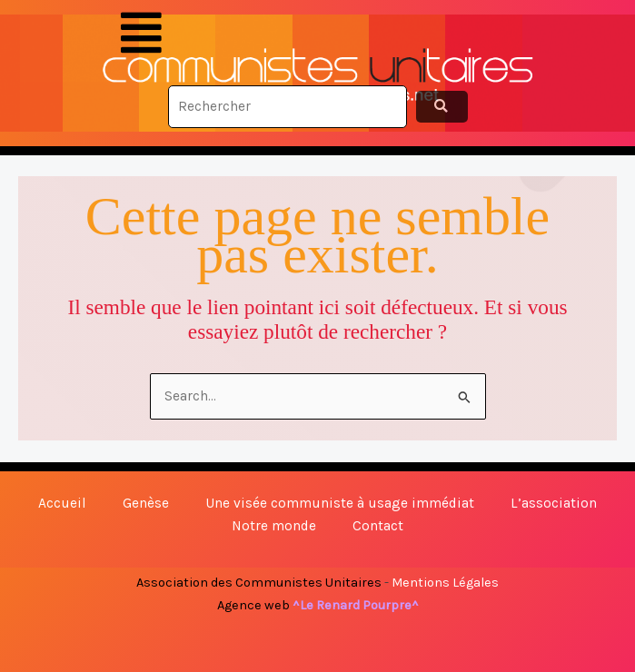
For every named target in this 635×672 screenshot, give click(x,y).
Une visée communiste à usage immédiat (340, 503)
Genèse (146, 503)
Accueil (62, 503)
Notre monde (274, 526)
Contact (378, 526)
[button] (141, 34)
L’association (554, 503)
